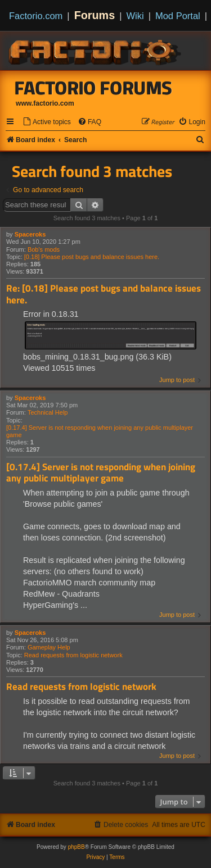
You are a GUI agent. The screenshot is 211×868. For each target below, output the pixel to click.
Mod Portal (178, 16)
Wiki (135, 16)
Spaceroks (30, 234)
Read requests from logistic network (73, 655)
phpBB (77, 847)
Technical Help (48, 412)
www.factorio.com (45, 103)
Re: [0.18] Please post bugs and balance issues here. (104, 294)
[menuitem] (47, 122)
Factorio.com (36, 16)
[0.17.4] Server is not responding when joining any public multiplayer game (100, 431)
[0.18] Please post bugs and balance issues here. (92, 257)
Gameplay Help (49, 647)
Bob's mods (44, 249)
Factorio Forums (93, 88)
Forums (95, 15)
